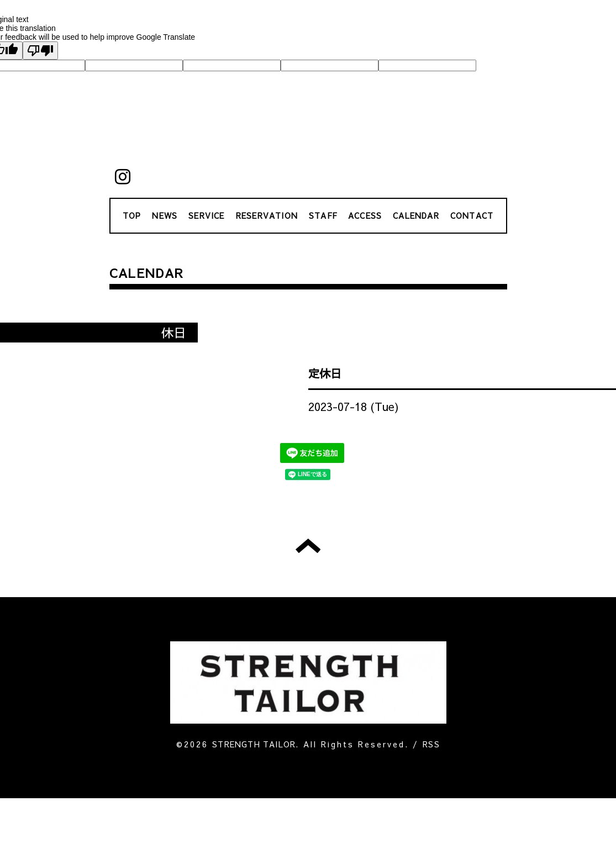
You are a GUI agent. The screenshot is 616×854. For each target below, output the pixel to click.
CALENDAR (416, 215)
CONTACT (472, 215)
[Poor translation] (40, 51)
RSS (431, 744)
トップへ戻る (308, 546)
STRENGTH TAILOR (254, 744)
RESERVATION (267, 215)
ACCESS (365, 215)
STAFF (323, 215)
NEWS (165, 215)
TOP (132, 215)
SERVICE (206, 215)
